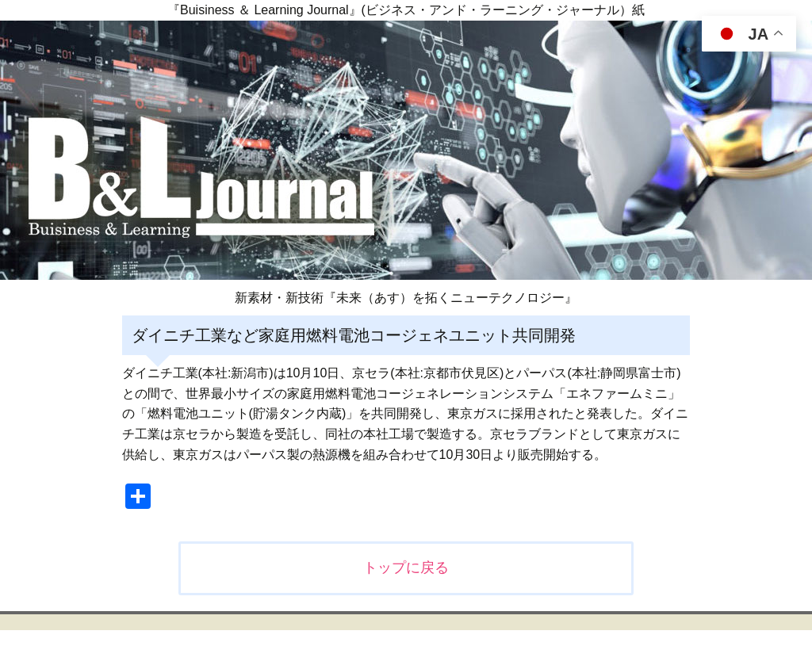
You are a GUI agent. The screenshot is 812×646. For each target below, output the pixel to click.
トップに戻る (406, 568)
